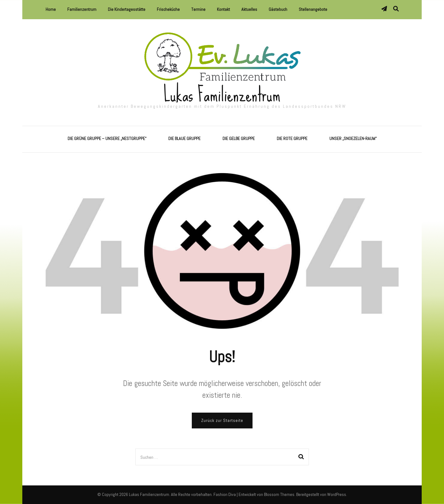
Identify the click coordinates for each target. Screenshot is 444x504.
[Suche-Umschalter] (396, 9)
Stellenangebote (313, 9)
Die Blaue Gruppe (184, 138)
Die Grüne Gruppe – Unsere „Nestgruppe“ (107, 138)
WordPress (337, 494)
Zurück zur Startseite (222, 420)
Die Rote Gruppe (292, 138)
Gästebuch (278, 9)
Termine (198, 9)
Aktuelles (249, 9)
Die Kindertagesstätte (127, 9)
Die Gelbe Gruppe (239, 138)
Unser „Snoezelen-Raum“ (353, 138)
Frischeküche (168, 9)
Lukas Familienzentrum (222, 95)
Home (51, 9)
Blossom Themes (279, 494)
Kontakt (223, 9)
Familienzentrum (82, 9)
